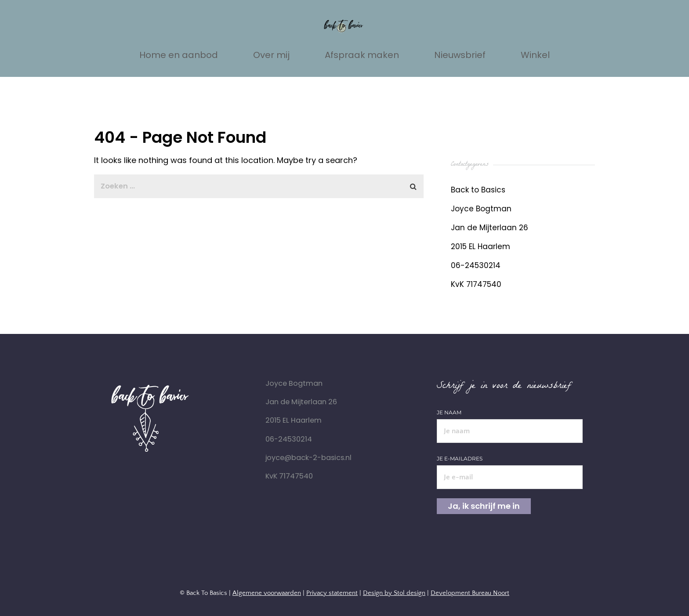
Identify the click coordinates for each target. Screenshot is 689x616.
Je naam (510, 422)
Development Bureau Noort (470, 593)
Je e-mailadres (510, 468)
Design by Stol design (394, 593)
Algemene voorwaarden (267, 593)
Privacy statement (332, 593)
